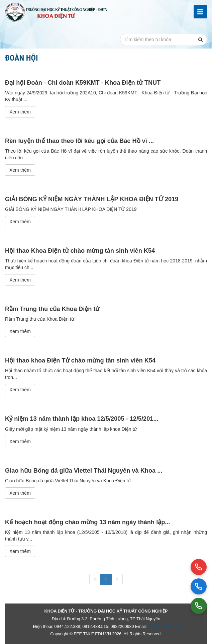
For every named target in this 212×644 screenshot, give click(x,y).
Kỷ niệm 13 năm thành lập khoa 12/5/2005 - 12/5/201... (82, 419)
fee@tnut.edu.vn (164, 627)
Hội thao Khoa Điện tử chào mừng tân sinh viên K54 (80, 251)
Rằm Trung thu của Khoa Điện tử (52, 309)
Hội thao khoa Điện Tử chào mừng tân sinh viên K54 (80, 360)
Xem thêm (20, 112)
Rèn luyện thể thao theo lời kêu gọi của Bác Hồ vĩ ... (79, 141)
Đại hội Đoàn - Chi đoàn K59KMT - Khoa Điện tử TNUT (83, 83)
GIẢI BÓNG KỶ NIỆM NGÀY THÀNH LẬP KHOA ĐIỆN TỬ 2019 (92, 199)
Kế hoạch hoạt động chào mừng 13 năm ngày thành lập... (87, 522)
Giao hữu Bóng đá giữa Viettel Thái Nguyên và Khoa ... (84, 471)
